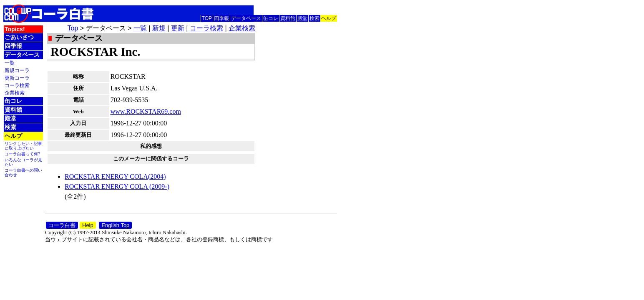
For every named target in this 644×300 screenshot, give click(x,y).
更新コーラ (17, 78)
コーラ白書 (62, 225)
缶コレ (271, 18)
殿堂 (302, 18)
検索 (314, 18)
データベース (246, 18)
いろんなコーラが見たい (23, 162)
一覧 (10, 63)
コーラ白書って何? (23, 154)
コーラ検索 (17, 85)
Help (88, 225)
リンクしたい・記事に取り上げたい (23, 146)
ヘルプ (329, 18)
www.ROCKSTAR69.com (146, 111)
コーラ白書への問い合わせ (23, 172)
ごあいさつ (19, 37)
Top (73, 28)
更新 (178, 28)
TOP (207, 18)
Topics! (15, 29)
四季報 (221, 18)
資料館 (288, 18)
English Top (115, 225)
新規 (159, 28)
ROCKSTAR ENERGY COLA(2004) (115, 176)
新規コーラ (17, 70)
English (329, 8)
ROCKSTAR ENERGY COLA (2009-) (117, 186)
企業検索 (15, 93)
